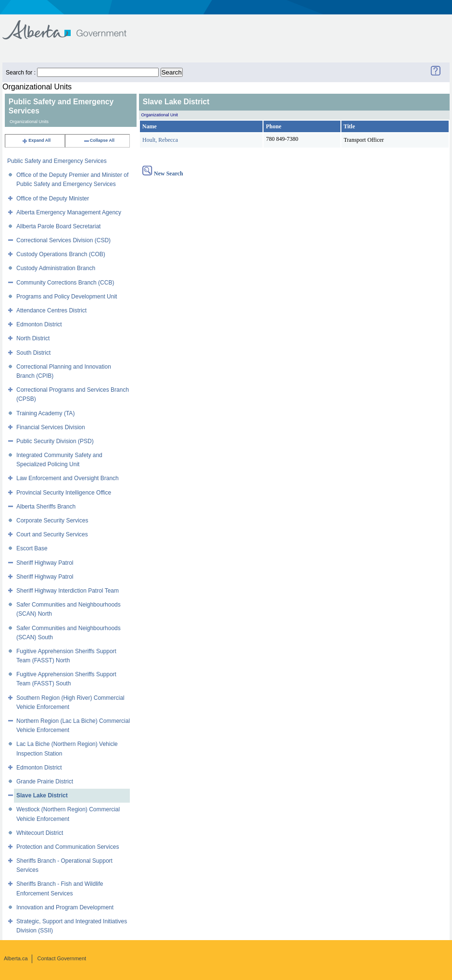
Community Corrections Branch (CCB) (65, 283)
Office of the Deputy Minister (53, 198)
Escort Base (32, 548)
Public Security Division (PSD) (55, 441)
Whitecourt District (40, 833)
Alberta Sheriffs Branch (46, 507)
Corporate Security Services (52, 521)
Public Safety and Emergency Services (57, 161)
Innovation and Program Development (65, 907)
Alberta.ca (16, 958)
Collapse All (99, 140)
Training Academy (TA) (45, 413)
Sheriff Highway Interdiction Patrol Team (68, 591)
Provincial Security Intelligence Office (64, 493)
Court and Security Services (52, 534)
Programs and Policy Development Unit (67, 297)
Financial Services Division (51, 427)
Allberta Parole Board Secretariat (58, 226)
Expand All (36, 140)
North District (33, 338)
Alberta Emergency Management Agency (69, 212)
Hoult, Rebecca (160, 140)
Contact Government (62, 958)
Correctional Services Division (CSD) (63, 240)
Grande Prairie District (45, 782)
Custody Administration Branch (56, 268)
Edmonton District (39, 324)
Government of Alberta (72, 25)
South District (33, 353)
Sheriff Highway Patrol (45, 563)
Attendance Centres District (51, 310)
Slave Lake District (42, 795)
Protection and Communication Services (68, 847)
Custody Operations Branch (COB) (61, 254)
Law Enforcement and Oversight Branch (68, 478)
